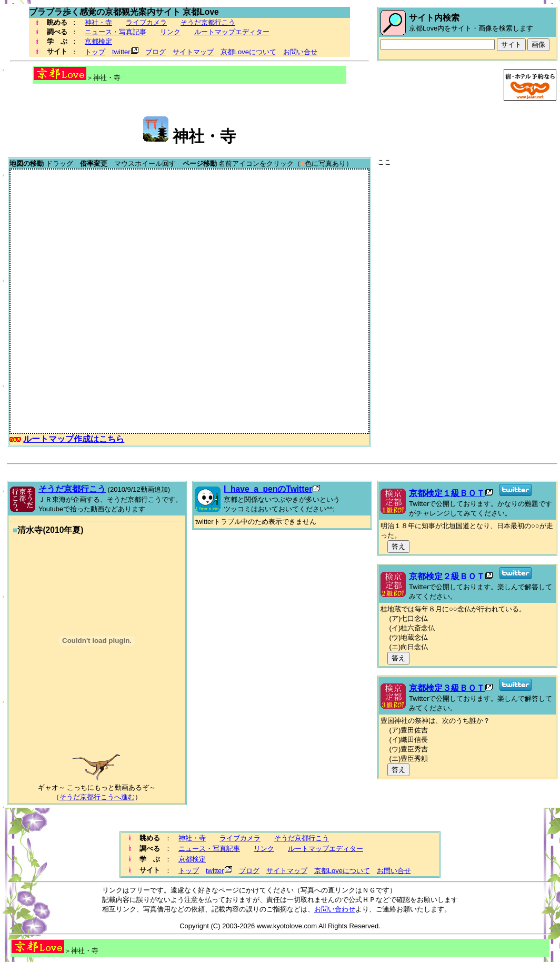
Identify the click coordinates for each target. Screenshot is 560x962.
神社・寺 (98, 22)
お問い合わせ (335, 909)
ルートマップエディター (232, 32)
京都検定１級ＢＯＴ (447, 493)
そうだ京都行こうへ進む (97, 797)
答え (398, 546)
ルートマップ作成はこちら (74, 439)
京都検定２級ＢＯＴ (447, 576)
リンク (170, 32)
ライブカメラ (146, 22)
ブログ (156, 52)
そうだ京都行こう (208, 22)
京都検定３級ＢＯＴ (447, 688)
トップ (95, 52)
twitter (121, 52)
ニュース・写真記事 (116, 32)
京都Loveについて (248, 52)
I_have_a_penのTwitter (268, 489)
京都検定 (98, 41)
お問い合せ (300, 52)
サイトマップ (193, 52)
